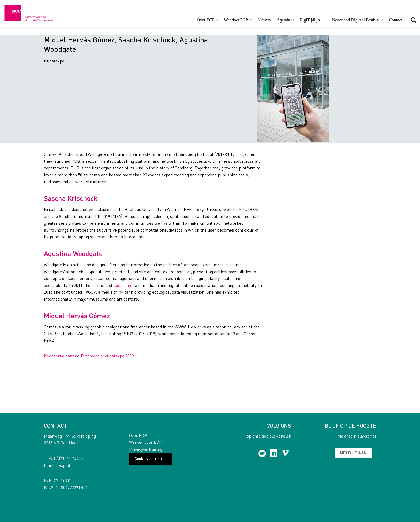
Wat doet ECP (238, 20)
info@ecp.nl (59, 465)
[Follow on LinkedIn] (274, 454)
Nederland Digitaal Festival (358, 20)
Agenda (285, 20)
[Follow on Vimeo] (285, 454)
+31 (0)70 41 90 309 (66, 458)
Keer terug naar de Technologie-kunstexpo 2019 (89, 356)
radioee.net (123, 285)
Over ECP (207, 20)
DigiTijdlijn (311, 20)
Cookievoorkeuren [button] (151, 458)
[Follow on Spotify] (262, 454)
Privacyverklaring (146, 449)
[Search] (413, 20)
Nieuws (264, 20)
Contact (396, 20)
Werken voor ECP (146, 442)
